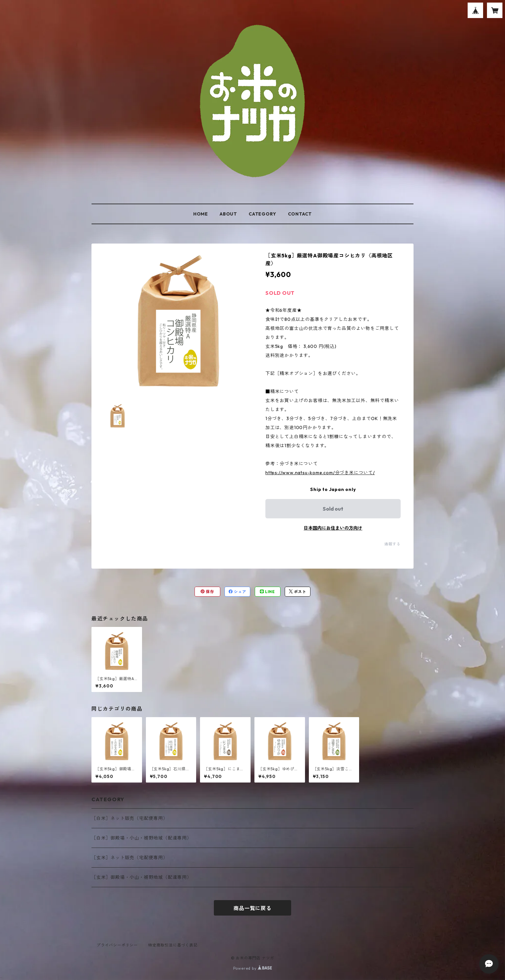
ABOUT (228, 214)
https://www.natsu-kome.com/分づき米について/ (320, 473)
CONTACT (300, 214)
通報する (392, 544)
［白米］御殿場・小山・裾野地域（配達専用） (142, 838)
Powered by (253, 968)
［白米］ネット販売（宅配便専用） (130, 818)
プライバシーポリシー (117, 945)
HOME (201, 214)
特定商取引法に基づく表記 (173, 945)
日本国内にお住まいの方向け (333, 528)
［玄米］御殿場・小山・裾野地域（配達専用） (142, 877)
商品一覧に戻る (252, 908)
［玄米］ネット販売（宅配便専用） (130, 858)
